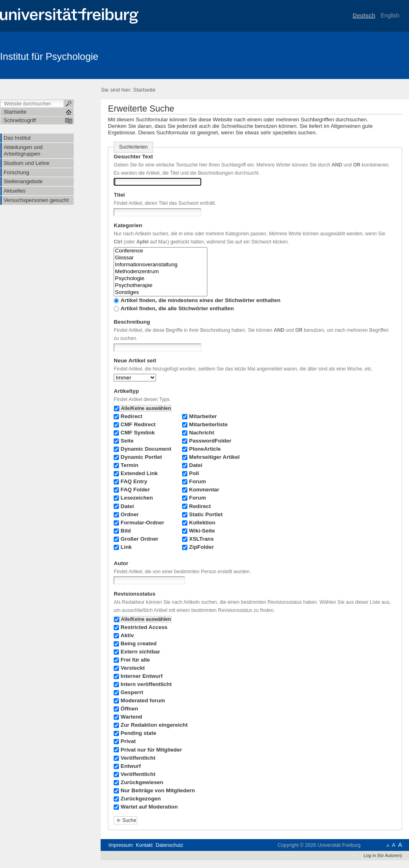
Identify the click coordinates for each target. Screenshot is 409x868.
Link (126, 547)
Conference (161, 251)
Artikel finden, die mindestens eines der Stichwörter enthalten (200, 300)
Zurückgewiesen (142, 782)
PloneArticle (205, 449)
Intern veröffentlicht (146, 684)
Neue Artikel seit (135, 361)
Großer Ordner (140, 539)
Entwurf (131, 766)
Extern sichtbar (140, 652)
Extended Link (139, 473)
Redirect (131, 416)
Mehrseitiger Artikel (214, 457)
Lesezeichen (137, 498)
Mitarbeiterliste (208, 424)
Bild (126, 531)
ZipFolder (201, 547)
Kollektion (202, 523)
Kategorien (128, 225)
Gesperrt (132, 692)
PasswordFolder (210, 441)
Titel (119, 195)
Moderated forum (143, 700)
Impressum (121, 845)
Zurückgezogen (141, 799)
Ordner (130, 514)
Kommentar (204, 490)
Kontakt (144, 845)
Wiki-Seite (202, 531)
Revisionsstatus (134, 594)
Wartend (131, 717)
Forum (198, 481)
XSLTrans (201, 539)
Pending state (139, 733)
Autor (121, 563)
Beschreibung (132, 322)
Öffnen (129, 709)
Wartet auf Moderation (149, 807)
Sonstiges (161, 293)
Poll (194, 473)
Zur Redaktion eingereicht (154, 725)
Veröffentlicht (138, 758)
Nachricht (202, 433)
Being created (139, 643)
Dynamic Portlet (141, 457)
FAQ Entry (134, 481)
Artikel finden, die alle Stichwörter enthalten (177, 308)
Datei (127, 506)
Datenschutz (169, 845)
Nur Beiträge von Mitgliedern (158, 790)
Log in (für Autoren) (383, 855)
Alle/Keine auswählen (146, 408)
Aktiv (127, 635)
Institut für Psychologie (49, 56)
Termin (130, 465)
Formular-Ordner (142, 523)
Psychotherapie (161, 286)
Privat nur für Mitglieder (151, 750)
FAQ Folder (135, 490)
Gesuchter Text (133, 157)
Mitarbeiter (203, 416)
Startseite (144, 90)
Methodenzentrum (161, 272)
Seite (127, 441)
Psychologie (161, 279)
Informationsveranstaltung (161, 265)
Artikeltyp (126, 391)
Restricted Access (144, 627)
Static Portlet (206, 514)
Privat (128, 741)
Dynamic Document (146, 449)
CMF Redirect (138, 424)
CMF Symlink (138, 433)
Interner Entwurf (142, 676)
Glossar (161, 258)
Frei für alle (135, 660)
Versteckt (133, 668)
